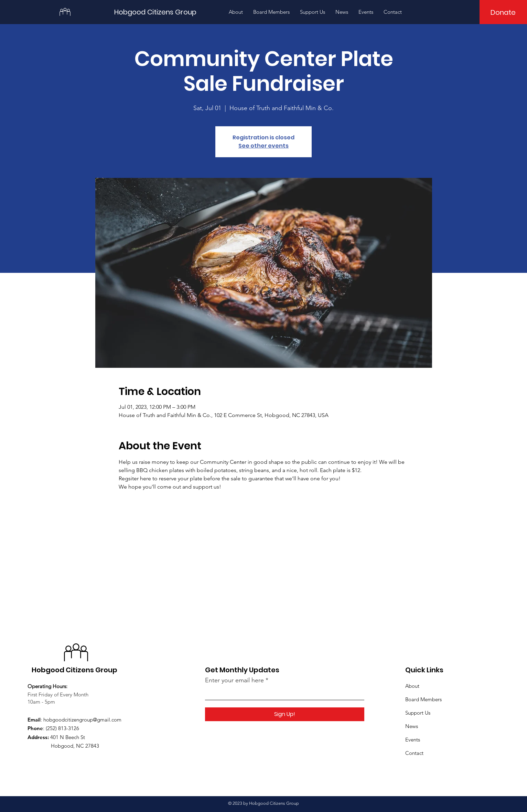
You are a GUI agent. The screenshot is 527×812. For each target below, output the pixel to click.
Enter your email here (234, 680)
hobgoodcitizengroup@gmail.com (82, 720)
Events (413, 740)
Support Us (418, 713)
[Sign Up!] (285, 714)
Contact (414, 753)
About (412, 686)
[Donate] (503, 12)
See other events (263, 146)
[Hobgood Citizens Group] (160, 12)
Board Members (423, 699)
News (412, 726)
